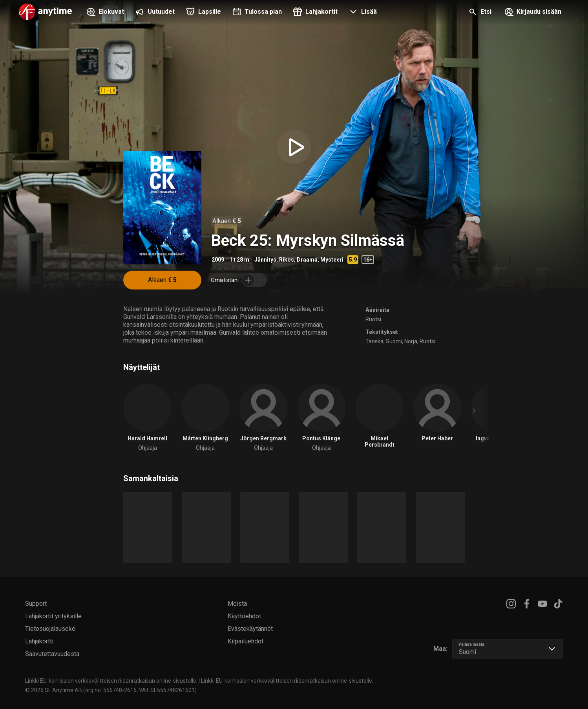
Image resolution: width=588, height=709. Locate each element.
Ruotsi (373, 319)
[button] (362, 13)
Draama (307, 260)
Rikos (287, 260)
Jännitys (265, 260)
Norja (411, 341)
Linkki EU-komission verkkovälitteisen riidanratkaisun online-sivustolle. (111, 681)
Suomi (394, 341)
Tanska (374, 341)
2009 (218, 260)
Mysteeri (332, 260)
